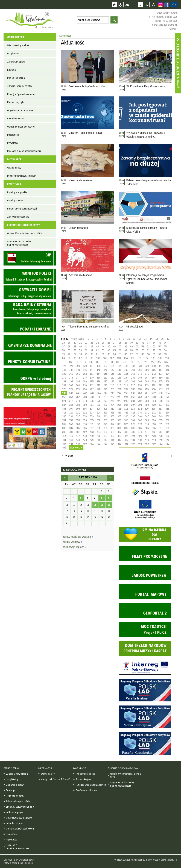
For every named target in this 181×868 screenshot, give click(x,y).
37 (63, 346)
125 (159, 362)
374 (112, 424)
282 (140, 401)
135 (119, 366)
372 (99, 424)
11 (134, 339)
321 (78, 412)
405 (105, 432)
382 (167, 424)
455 (119, 444)
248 (126, 393)
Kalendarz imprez (16, 119)
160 (71, 374)
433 (78, 440)
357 (105, 420)
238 (167, 389)
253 (161, 393)
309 (105, 409)
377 (133, 424)
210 (85, 385)
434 (85, 440)
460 (154, 444)
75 (63, 354)
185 (133, 377)
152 (126, 370)
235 (147, 389)
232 (126, 389)
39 (75, 346)
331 (147, 412)
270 (167, 397)
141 (161, 366)
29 (126, 343)
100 (98, 358)
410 (140, 432)
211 (92, 385)
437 (105, 440)
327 (119, 412)
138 (140, 366)
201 (133, 381)
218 (140, 385)
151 (119, 370)
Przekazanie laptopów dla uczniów (87, 86)
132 (99, 366)
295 (119, 405)
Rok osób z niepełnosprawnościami (24, 151)
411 (147, 432)
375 (119, 424)
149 (105, 370)
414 (167, 432)
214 (112, 385)
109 (160, 358)
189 (161, 377)
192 (71, 381)
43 (97, 346)
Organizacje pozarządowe (20, 110)
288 (71, 405)
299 (147, 405)
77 (75, 354)
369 (78, 424)
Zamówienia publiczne (18, 217)
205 (161, 381)
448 (71, 444)
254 (167, 393)
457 (133, 444)
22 (86, 343)
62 (97, 350)
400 (71, 432)
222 (167, 385)
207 (64, 385)
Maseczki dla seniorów (81, 180)
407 (119, 432)
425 (133, 436)
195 (92, 381)
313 (133, 409)
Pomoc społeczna (16, 78)
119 (118, 362)
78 (80, 354)
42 (92, 346)
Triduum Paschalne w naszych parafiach (89, 326)
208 (71, 385)
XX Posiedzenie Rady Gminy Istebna (146, 86)
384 (71, 428)
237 (161, 389)
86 (126, 354)
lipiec (65, 478)
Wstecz (69, 456)
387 (92, 428)
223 (64, 389)
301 (161, 405)
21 (80, 343)
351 (64, 420)
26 (109, 343)
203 (147, 381)
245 (105, 393)
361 (133, 420)
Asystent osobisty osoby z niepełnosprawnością (20, 243)
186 (140, 377)
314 (140, 409)
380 (154, 424)
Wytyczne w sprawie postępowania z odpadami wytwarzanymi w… (146, 135)
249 (133, 393)
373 (105, 424)
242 (85, 393)
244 (99, 393)
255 (64, 397)
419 (92, 436)
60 (86, 350)
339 (92, 416)
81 (97, 354)
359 (119, 420)
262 (112, 397)
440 (126, 440)
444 (154, 440)
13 (145, 339)
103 (119, 358)
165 (105, 374)
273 (78, 401)
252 (154, 393)
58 (75, 350)
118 (111, 362)
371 (92, 424)
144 (71, 370)
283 (147, 401)
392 (126, 428)
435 (92, 440)
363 (147, 420)
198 (112, 381)
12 (140, 339)
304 (71, 409)
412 (154, 432)
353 (78, 420)
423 (119, 436)
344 (126, 416)
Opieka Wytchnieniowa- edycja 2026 (25, 233)
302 (167, 405)
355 (92, 420)
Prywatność (13, 143)
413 (160, 432)
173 (161, 374)
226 (85, 389)
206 (167, 381)
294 (112, 405)
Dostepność (13, 135)
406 (112, 432)
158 (167, 370)
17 (168, 339)
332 (154, 412)
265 (133, 397)
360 (126, 420)
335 (64, 416)
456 (126, 444)
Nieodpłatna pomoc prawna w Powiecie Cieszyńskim (147, 230)
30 (131, 343)
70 (143, 350)
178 (85, 377)
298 (140, 405)
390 (112, 428)
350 (167, 416)
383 (64, 428)
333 (161, 412)
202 (140, 381)
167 (119, 374)
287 (64, 405)
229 (105, 389)
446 (167, 440)
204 (154, 381)
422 (112, 436)
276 (99, 401)
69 (137, 350)
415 (64, 436)
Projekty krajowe (15, 200)
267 (147, 397)
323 (92, 412)
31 (137, 343)
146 (85, 370)
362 (140, 420)
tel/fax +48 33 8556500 (166, 21)
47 (120, 346)
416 (71, 436)
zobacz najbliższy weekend (78, 537)
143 (64, 370)
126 (166, 362)
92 (160, 354)
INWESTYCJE (14, 184)
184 (126, 377)
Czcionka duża (153, 5)
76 (69, 354)
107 (146, 358)
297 (133, 405)
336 (71, 416)
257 (78, 397)
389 (105, 428)
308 (99, 409)
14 (151, 339)
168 (126, 374)
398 (167, 428)
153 (133, 370)
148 (99, 370)
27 (114, 343)
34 (154, 343)
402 (85, 432)
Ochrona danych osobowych (21, 127)
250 (140, 393)
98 (86, 358)
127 (64, 366)
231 (119, 389)
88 (137, 354)
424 (126, 436)
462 (167, 444)
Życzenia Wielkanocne (80, 275)
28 (120, 343)
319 (64, 412)
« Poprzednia (77, 339)
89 (143, 354)
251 (147, 393)
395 (147, 428)
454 (112, 444)
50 (137, 346)
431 (64, 440)
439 (119, 440)
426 (140, 436)
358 (112, 420)
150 (112, 370)
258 (85, 397)
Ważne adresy (14, 168)
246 (112, 393)
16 (162, 339)
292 (99, 405)
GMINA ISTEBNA (16, 37)
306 (85, 409)
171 (147, 374)
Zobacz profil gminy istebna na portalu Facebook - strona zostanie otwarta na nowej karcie (167, 5)
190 (167, 377)
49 (131, 346)
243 (92, 393)
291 (92, 405)
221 (160, 385)
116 (97, 362)
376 (126, 424)
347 (147, 416)
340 (99, 416)
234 (140, 389)
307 (92, 409)
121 (131, 362)
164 (99, 374)
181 (105, 377)
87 (131, 354)
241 (78, 393)
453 (105, 444)
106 (139, 358)
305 (78, 409)
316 (154, 409)
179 (92, 377)
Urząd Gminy (13, 54)
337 (78, 416)
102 (112, 358)
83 (109, 354)
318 (167, 409)
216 (126, 385)
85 (120, 354)
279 (119, 401)
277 (105, 401)
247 (119, 393)
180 (99, 377)
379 (147, 424)
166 (112, 374)
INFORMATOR (14, 159)
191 (64, 381)
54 (160, 346)
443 (147, 440)
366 (167, 420)
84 (114, 354)
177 (78, 377)
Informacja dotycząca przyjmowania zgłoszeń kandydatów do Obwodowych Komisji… (147, 279)
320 (71, 412)
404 (99, 432)
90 (148, 354)
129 (78, 366)
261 (105, 397)
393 (133, 428)
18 (63, 343)
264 (126, 397)
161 (78, 374)
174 (167, 374)
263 (119, 397)
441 (133, 440)
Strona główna (114, 5)
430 (167, 436)
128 (71, 366)
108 (153, 358)
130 (85, 366)
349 (161, 416)
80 (92, 354)
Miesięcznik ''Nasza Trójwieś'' (22, 176)
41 (86, 346)
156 (154, 370)
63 (103, 350)
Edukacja (12, 70)
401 (78, 432)
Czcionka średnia (147, 5)
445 (161, 440)
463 (64, 447)
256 (71, 397)
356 (99, 420)
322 (85, 412)
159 (64, 374)
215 (119, 385)
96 (75, 358)
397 (161, 428)
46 (114, 346)
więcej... (173, 29)
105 (132, 358)
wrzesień (110, 478)
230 (112, 389)
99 (92, 358)
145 (78, 370)
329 (133, 412)
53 (154, 346)
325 (105, 412)
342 (112, 416)
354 (85, 420)
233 (133, 389)
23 (92, 343)
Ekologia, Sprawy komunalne (21, 94)
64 (109, 350)
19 (69, 343)
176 (71, 377)
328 (126, 412)
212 (98, 385)
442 (140, 440)
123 (145, 362)
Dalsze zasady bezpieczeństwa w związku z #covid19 (149, 182)
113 (77, 362)
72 (154, 350)
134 (112, 366)
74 (165, 350)
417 (78, 436)
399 (64, 432)
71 (148, 350)
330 (140, 412)
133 (105, 366)
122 (138, 362)
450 (85, 444)
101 (105, 358)
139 (147, 366)
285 (161, 401)
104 (126, 358)
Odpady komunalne (79, 228)
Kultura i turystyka (16, 102)
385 (78, 428)
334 (167, 412)
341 (105, 416)
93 (165, 354)
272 (71, 401)
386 (85, 428)
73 (160, 350)
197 (105, 381)
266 (140, 397)
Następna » (76, 447)
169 (133, 374)
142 (167, 366)
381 (161, 424)
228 (99, 389)
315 (147, 409)
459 (147, 444)
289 (78, 405)
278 (112, 401)
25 (103, 343)
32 (143, 343)
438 (112, 440)
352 (71, 420)
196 (99, 381)
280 (126, 401)
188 (154, 377)
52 (148, 346)
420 (99, 436)
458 (140, 444)
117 (104, 362)
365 (161, 420)
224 (71, 389)
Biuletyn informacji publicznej (30, 258)
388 (99, 428)
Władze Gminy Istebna (18, 45)
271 (64, 401)
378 (140, 424)
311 (119, 409)
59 (80, 350)
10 (129, 339)
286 (167, 401)
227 (92, 389)
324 (99, 412)
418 (85, 436)
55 (165, 346)
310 (112, 409)
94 (63, 358)
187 (147, 377)
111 (64, 362)
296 (126, 405)
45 (109, 346)
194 (85, 381)
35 (160, 343)
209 (78, 385)
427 (147, 436)
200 (126, 381)
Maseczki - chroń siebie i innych (86, 133)
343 (119, 416)
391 (119, 428)
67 (126, 350)
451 (92, 444)
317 (160, 409)
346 (140, 416)
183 (119, 377)
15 (157, 339)
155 (147, 370)
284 (154, 401)
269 (161, 397)
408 (126, 432)
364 (154, 420)
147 (92, 370)
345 (133, 416)
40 (80, 346)
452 (99, 444)
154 (140, 370)
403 (92, 432)
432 (71, 440)
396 (154, 428)
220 (154, 385)
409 (133, 432)
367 (64, 424)
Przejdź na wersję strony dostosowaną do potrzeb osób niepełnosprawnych (121, 5)
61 (92, 350)
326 (112, 412)
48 (126, 346)
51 (143, 346)
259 (92, 397)
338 (85, 416)
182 (112, 377)
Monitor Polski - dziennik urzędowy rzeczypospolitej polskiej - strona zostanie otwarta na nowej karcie (30, 276)
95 (69, 358)
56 (63, 350)
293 (105, 405)
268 (154, 397)
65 (114, 350)
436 (99, 440)
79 (86, 354)
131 (92, 366)
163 (92, 374)
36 (165, 343)
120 (124, 362)
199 (119, 381)
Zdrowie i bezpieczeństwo (20, 86)
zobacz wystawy (73, 542)
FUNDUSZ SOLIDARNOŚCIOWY (24, 225)
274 (85, 401)
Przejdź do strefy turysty (178, 63)
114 (84, 362)
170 (140, 374)
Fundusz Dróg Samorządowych (22, 209)
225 (78, 389)
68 (131, 350)
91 (154, 354)
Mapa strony (127, 5)
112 (71, 362)
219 (147, 385)
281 (133, 401)
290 (85, 405)
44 (103, 346)
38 (69, 346)
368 (71, 424)
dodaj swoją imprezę (75, 547)
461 (161, 444)
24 (97, 343)
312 (126, 409)
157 (161, 370)
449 (78, 444)
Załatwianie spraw (16, 62)
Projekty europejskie (17, 192)
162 (85, 374)
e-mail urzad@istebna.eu (165, 25)
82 (103, 354)
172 (154, 374)
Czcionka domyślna (140, 5)
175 (64, 377)
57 (69, 350)
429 (161, 436)
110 (167, 358)
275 (92, 401)
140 (154, 366)
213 (105, 385)
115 (91, 362)
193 (78, 381)
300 (154, 405)
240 (71, 393)
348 (154, 416)
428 (154, 436)
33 (148, 343)
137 (133, 366)
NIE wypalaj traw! (135, 326)
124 (152, 362)
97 (80, 358)
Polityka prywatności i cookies (18, 863)
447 (64, 444)
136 (126, 366)
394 (140, 428)
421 (105, 436)
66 (120, 350)
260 (99, 397)
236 (154, 389)
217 (133, 385)
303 (64, 409)
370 (85, 424)
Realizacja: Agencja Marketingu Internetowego (137, 860)
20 (75, 343)
